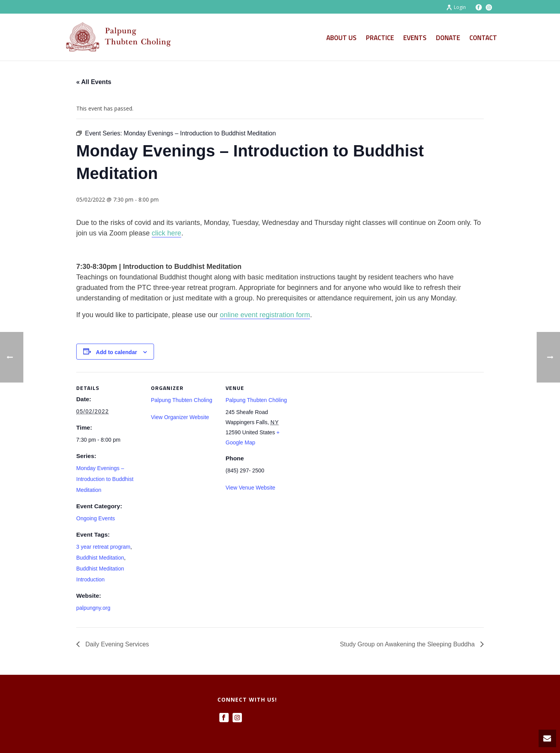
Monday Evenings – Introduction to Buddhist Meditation (105, 479)
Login (456, 7)
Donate (448, 38)
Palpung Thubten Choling (182, 400)
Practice (380, 38)
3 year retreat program (103, 547)
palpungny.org (93, 608)
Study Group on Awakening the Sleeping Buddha (408, 644)
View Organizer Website (180, 417)
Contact (483, 38)
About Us (341, 38)
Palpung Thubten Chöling (256, 400)
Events (415, 38)
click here (166, 233)
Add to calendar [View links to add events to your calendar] (117, 352)
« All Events (94, 82)
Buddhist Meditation (100, 558)
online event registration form (265, 315)
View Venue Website (250, 488)
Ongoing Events (96, 518)
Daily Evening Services (116, 644)
